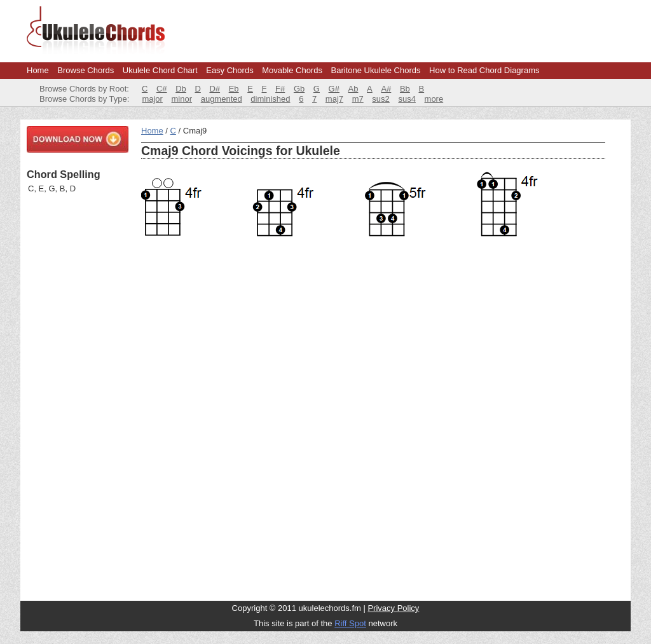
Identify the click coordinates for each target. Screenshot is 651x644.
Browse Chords (86, 70)
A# (386, 89)
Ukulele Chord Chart (160, 70)
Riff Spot (350, 623)
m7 (358, 99)
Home (38, 70)
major (152, 99)
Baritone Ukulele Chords (376, 70)
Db (181, 89)
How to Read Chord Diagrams (484, 70)
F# (280, 89)
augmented (222, 99)
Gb (299, 89)
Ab (353, 89)
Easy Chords (230, 70)
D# (215, 89)
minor (182, 99)
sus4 (407, 99)
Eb (234, 89)
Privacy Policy (393, 608)
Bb (405, 89)
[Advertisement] (78, 397)
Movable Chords (292, 70)
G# (334, 89)
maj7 (334, 99)
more (434, 99)
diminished (270, 99)
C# (162, 89)
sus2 (380, 99)
